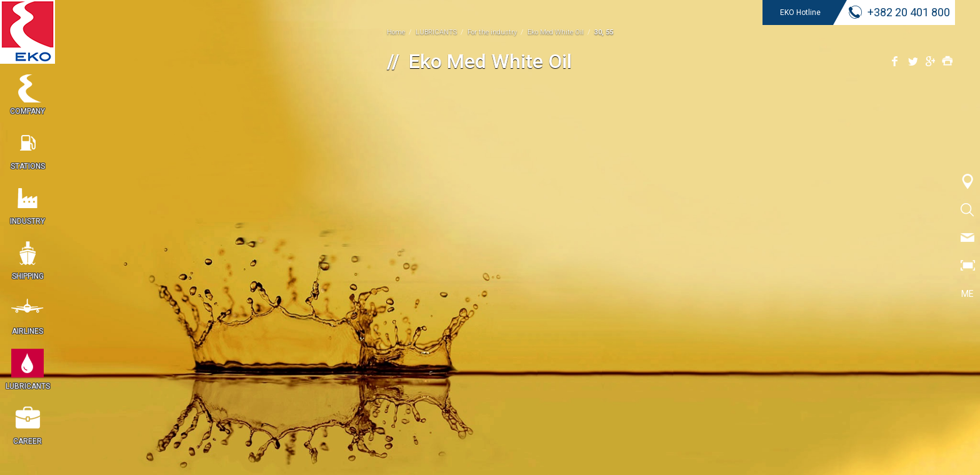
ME (967, 294)
